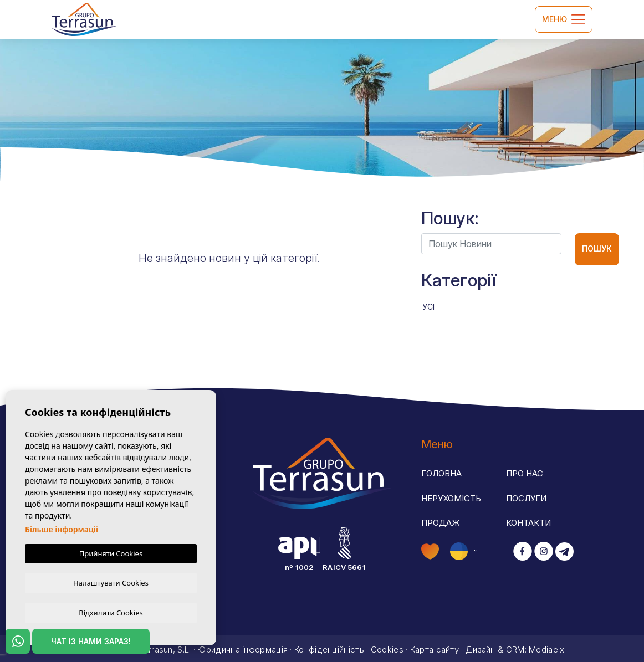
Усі (428, 307)
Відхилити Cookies (111, 612)
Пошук (597, 248)
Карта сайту (435, 647)
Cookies (387, 647)
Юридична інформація (242, 647)
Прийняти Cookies (111, 552)
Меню (564, 19)
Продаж (441, 523)
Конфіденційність (329, 647)
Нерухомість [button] (451, 498)
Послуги (526, 498)
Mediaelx (546, 647)
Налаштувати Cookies (111, 582)
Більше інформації (62, 528)
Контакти (528, 523)
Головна (441, 473)
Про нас (525, 473)
